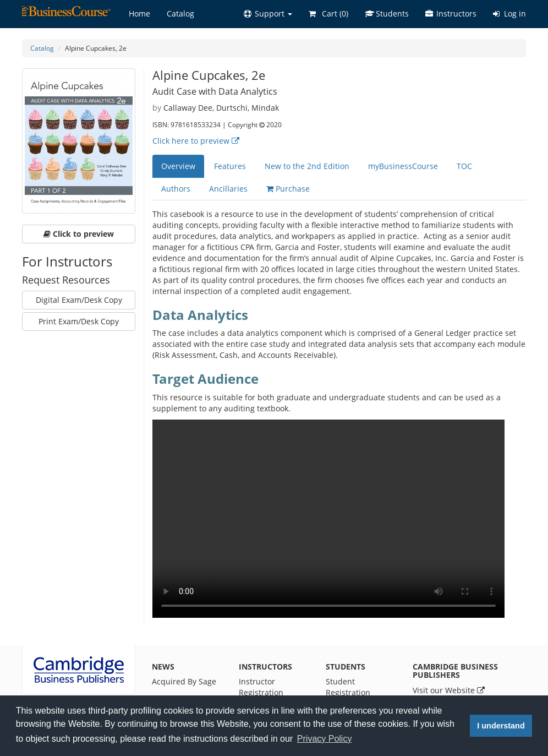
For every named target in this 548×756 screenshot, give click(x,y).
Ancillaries (228, 189)
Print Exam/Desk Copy (79, 321)
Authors (176, 189)
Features (230, 166)
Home (139, 13)
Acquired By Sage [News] (184, 681)
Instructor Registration (261, 687)
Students (387, 13)
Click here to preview (196, 141)
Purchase (288, 189)
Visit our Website (449, 690)
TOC (464, 166)
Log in (509, 13)
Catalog (180, 13)
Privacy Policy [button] (325, 739)
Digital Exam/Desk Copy (79, 300)
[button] (268, 14)
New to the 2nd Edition (307, 166)
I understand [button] (501, 726)
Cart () (328, 13)
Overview (178, 166)
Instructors (451, 13)
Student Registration (348, 687)
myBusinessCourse (403, 166)
